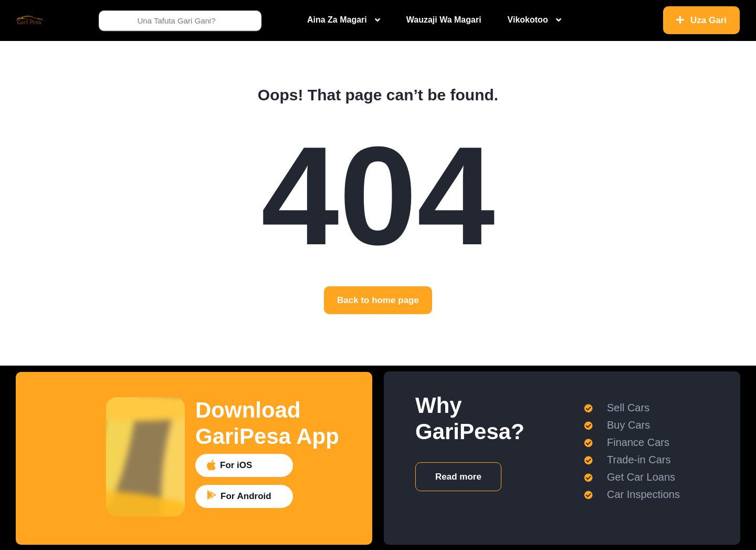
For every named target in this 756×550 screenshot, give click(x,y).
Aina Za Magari (337, 20)
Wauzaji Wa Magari (444, 20)
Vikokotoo (528, 20)
